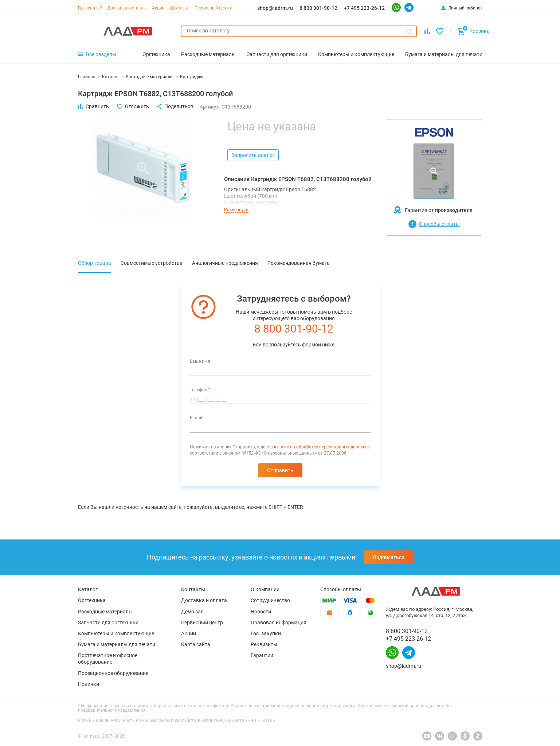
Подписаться (389, 557)
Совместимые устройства (152, 263)
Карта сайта (196, 644)
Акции (158, 8)
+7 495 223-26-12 (364, 8)
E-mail (196, 418)
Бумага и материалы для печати (117, 644)
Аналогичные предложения (225, 263)
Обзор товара (95, 263)
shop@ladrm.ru (275, 8)
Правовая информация (279, 623)
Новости (261, 612)
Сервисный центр (213, 8)
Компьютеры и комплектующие (116, 633)
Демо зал (180, 8)
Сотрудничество (270, 600)
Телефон (200, 390)
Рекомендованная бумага (299, 263)
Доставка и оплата (127, 8)
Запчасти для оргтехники (108, 623)
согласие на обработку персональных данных (318, 447)
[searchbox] (299, 31)
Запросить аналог (253, 155)
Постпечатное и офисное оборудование (108, 659)
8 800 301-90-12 (318, 8)
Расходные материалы (105, 612)
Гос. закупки (266, 633)
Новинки (89, 684)
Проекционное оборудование (113, 673)
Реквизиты (264, 644)
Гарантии (262, 655)
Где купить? (90, 8)
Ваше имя (200, 361)
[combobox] (299, 31)
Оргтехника (92, 600)
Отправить (280, 470)
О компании (265, 589)
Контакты (193, 589)
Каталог (88, 589)
